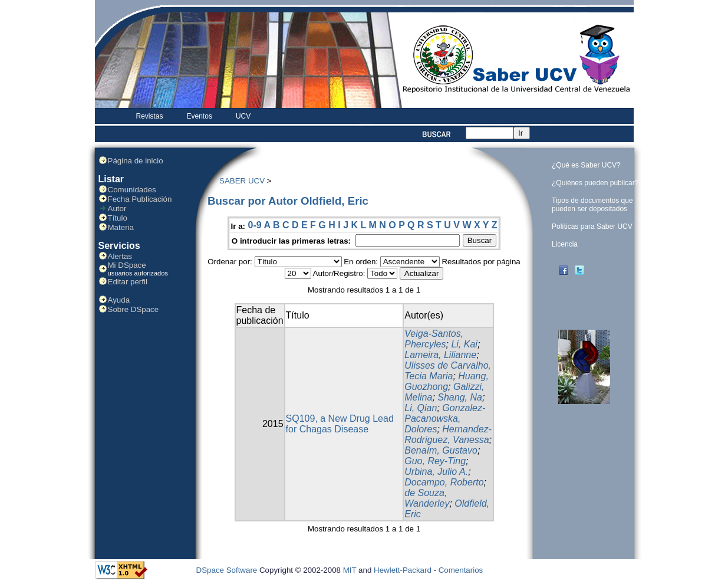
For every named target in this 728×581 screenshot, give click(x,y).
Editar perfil (128, 282)
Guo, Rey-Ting (435, 461)
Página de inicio (136, 161)
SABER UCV (242, 181)
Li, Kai (464, 344)
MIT (350, 570)
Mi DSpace (127, 265)
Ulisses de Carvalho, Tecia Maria (448, 371)
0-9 (254, 225)
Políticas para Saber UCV (592, 227)
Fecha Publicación (140, 199)
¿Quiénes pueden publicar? (595, 183)
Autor (117, 209)
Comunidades (132, 190)
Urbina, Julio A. (436, 472)
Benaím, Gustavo (441, 450)
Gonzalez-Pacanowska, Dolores (445, 418)
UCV (243, 116)
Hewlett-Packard (403, 570)
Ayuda (119, 300)
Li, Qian (421, 408)
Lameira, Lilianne (440, 355)
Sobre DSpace (134, 309)
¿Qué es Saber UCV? (586, 165)
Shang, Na (460, 397)
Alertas (120, 256)
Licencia (565, 244)
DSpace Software (227, 570)
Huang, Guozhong (447, 381)
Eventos (200, 116)
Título (118, 218)
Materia (121, 227)
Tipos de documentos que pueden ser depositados (592, 205)
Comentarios (461, 570)
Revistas (150, 116)
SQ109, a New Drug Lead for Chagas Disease (340, 424)
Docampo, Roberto (444, 482)
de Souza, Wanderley (427, 498)
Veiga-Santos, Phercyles (434, 339)
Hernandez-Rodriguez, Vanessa (448, 434)
